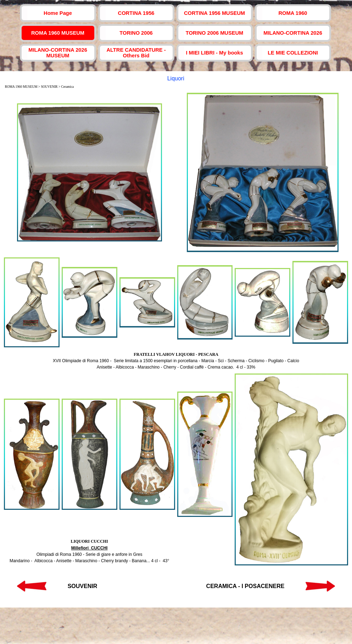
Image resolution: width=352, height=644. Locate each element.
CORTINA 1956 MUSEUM (214, 13)
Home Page (58, 13)
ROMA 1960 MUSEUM (58, 33)
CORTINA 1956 (136, 13)
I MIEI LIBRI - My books (214, 53)
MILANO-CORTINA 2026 (293, 33)
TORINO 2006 (136, 33)
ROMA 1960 (293, 13)
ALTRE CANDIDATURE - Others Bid (136, 53)
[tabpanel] (176, 361)
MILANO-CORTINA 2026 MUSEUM (58, 53)
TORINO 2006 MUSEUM (215, 33)
